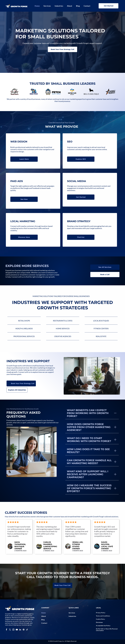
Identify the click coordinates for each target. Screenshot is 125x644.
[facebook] (7, 630)
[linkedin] (20, 630)
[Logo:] (72, 92)
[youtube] (17, 630)
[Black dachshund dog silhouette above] (91, 92)
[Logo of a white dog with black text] (53, 92)
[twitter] (10, 630)
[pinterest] (24, 630)
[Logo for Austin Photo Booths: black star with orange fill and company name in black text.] (110, 92)
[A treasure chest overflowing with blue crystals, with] (34, 92)
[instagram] (13, 630)
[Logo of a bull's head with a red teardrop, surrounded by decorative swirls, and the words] (15, 92)
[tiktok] (27, 630)
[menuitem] (37, 6)
